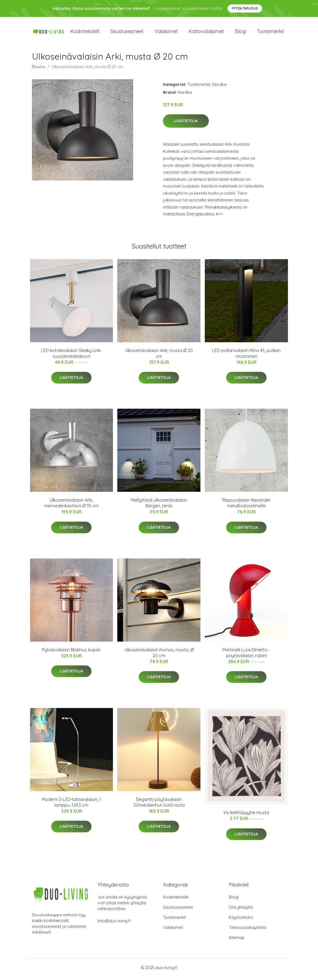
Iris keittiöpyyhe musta (246, 815)
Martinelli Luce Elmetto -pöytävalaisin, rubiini (246, 655)
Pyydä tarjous (245, 8)
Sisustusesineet (127, 33)
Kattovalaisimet (206, 33)
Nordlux (219, 87)
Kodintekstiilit (85, 33)
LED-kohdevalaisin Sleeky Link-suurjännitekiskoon (72, 356)
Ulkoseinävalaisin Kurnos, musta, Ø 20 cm (159, 655)
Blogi (240, 33)
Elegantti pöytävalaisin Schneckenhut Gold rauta (159, 805)
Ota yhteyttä (241, 910)
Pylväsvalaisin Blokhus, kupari (72, 653)
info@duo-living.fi (114, 924)
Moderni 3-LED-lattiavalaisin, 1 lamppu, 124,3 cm (71, 805)
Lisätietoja (186, 124)
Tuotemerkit (271, 33)
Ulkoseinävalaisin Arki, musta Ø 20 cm (159, 356)
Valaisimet (166, 33)
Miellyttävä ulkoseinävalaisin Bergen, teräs (159, 506)
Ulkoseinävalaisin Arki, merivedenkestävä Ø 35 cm (71, 506)
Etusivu (39, 69)
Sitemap (237, 940)
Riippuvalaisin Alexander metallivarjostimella (246, 506)
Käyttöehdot (241, 920)
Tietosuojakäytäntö (248, 930)
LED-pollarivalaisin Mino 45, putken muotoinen (246, 356)
